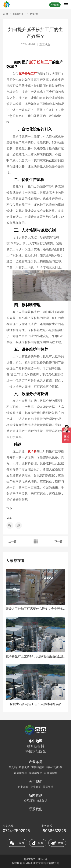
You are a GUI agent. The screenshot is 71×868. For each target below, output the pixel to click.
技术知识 (33, 14)
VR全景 (55, 5)
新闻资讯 (18, 14)
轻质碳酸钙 (20, 773)
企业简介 (23, 787)
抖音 (38, 843)
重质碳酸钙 (38, 767)
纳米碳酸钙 (36, 773)
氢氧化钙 (24, 767)
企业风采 (36, 787)
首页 (5, 14)
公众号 (17, 843)
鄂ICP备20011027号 (35, 859)
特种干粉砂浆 (54, 767)
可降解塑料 (51, 773)
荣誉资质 (48, 787)
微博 (57, 843)
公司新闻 (29, 801)
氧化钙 (13, 767)
